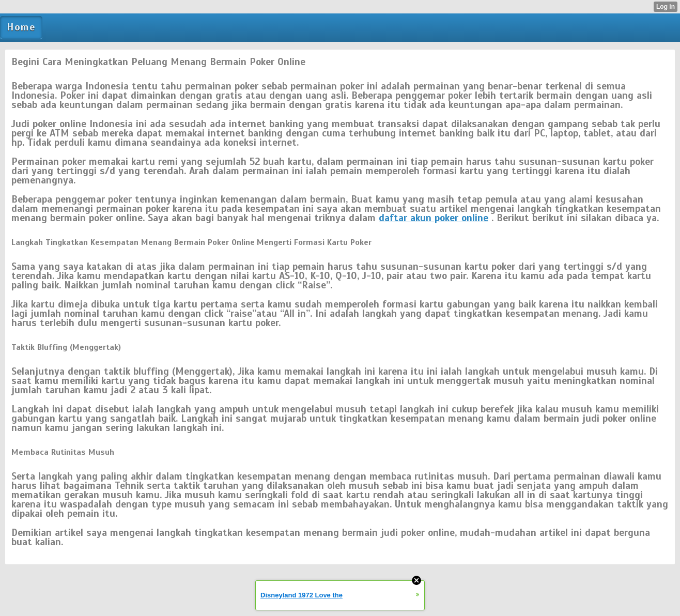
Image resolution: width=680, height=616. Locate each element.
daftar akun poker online (434, 218)
